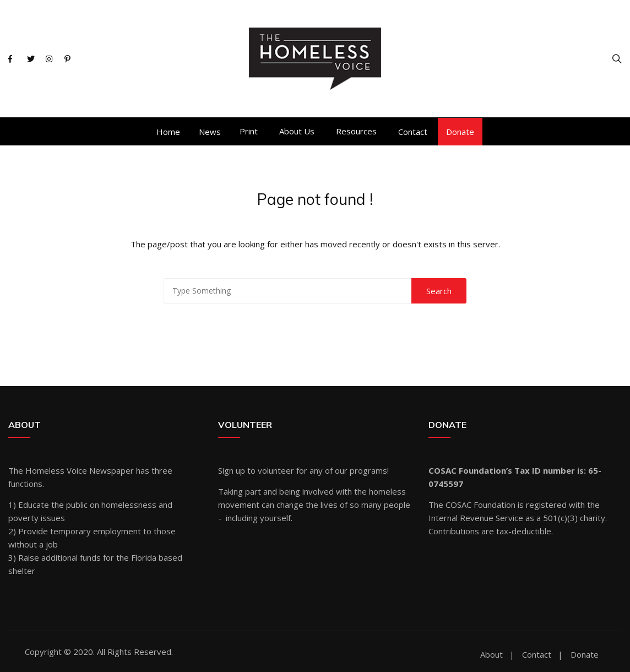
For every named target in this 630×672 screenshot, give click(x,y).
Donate (460, 132)
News (210, 132)
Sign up (232, 470)
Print (249, 131)
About (491, 655)
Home (168, 132)
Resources (356, 131)
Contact (413, 132)
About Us (297, 131)
